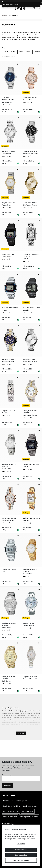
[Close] (38, 4)
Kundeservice (8, 801)
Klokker (5, 15)
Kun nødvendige (21, 855)
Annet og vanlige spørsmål (29, 817)
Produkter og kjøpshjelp (11, 806)
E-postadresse (7, 775)
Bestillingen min (22, 801)
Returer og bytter (28, 811)
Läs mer (21, 733)
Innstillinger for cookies (21, 860)
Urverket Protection (10, 817)
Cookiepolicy (21, 844)
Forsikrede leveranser (11, 811)
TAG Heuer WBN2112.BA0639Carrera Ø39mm (8, 100)
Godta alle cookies (21, 850)
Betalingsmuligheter (30, 806)
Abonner (8, 785)
